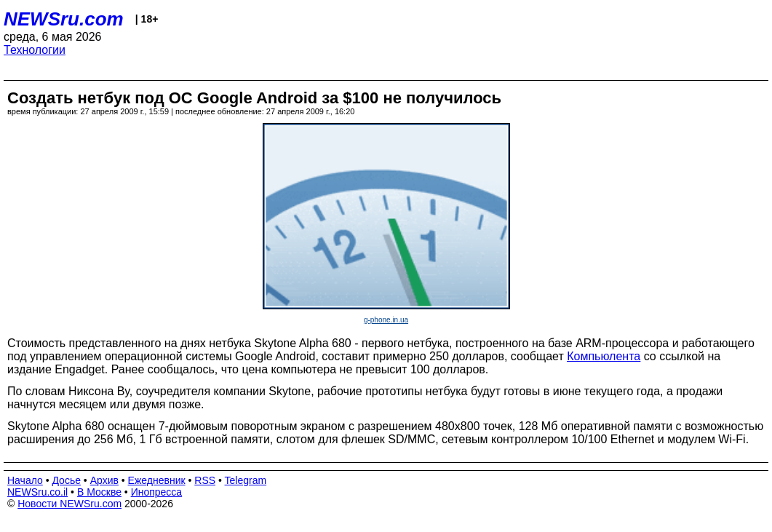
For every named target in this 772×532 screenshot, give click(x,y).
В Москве (99, 492)
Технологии (35, 50)
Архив (104, 480)
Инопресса (157, 492)
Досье (66, 480)
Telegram (246, 480)
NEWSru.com (64, 19)
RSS (205, 480)
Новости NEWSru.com (69, 504)
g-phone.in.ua (386, 320)
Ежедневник (157, 480)
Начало (25, 480)
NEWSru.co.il (37, 492)
